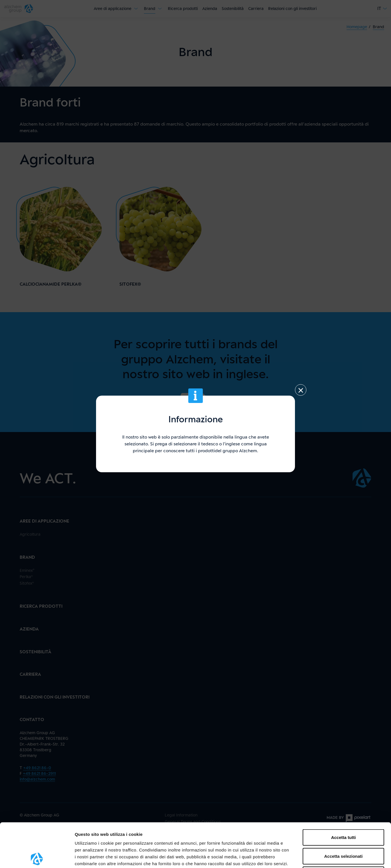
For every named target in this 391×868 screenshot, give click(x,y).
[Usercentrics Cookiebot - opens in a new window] (37, 857)
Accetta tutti (344, 793)
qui (98, 833)
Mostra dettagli (300, 857)
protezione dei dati (191, 826)
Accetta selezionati (343, 812)
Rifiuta (344, 831)
